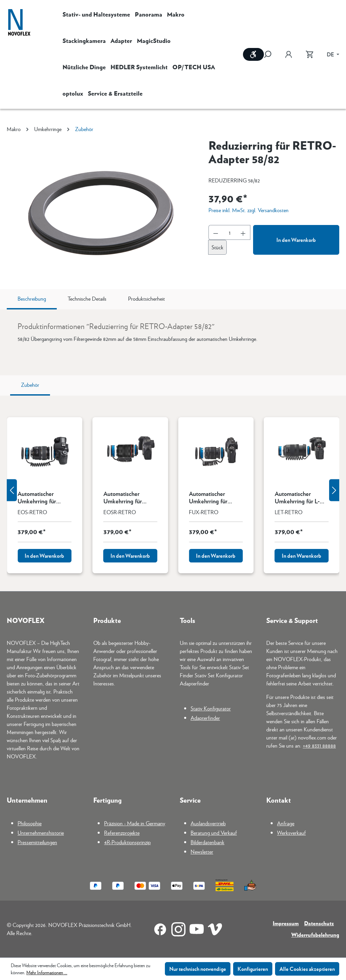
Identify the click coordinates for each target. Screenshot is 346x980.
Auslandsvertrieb (208, 823)
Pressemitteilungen (37, 842)
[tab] (32, 299)
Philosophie (30, 823)
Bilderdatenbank (207, 842)
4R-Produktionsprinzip (127, 842)
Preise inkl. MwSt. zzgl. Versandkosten (249, 210)
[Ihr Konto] (289, 54)
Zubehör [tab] (30, 385)
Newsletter (202, 851)
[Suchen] (271, 54)
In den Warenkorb (296, 240)
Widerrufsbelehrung (315, 935)
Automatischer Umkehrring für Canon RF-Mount (125, 497)
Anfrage (286, 823)
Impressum (286, 923)
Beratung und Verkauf (214, 833)
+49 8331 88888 (319, 745)
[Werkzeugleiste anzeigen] (253, 54)
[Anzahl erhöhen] (243, 232)
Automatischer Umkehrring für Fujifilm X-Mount (210, 497)
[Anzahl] (230, 232)
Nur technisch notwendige (198, 969)
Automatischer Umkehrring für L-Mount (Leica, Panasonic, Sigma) (297, 497)
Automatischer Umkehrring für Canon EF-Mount (39, 497)
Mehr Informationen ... (47, 972)
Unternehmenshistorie (41, 833)
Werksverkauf (291, 833)
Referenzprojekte (122, 833)
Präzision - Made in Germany (135, 823)
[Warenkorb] (310, 54)
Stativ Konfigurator (211, 708)
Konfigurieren (253, 969)
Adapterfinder (205, 718)
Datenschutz (319, 923)
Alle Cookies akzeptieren (307, 969)
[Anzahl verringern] (216, 232)
